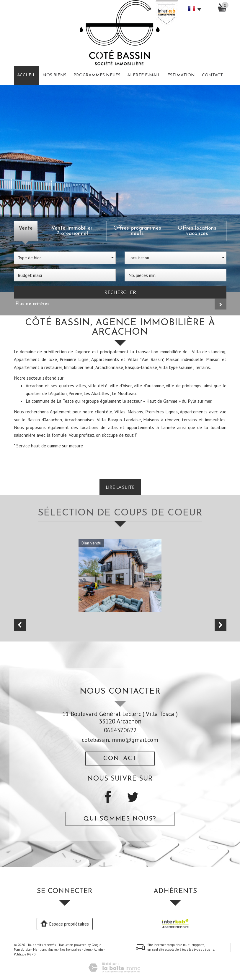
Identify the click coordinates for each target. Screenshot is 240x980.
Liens (88, 950)
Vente (26, 228)
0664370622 (120, 730)
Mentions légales (45, 950)
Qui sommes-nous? (120, 819)
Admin (98, 950)
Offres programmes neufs (137, 231)
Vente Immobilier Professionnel (72, 231)
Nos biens (54, 75)
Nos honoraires (71, 950)
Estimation (181, 75)
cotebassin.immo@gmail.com (120, 740)
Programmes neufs (97, 75)
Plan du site (22, 950)
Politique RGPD (25, 954)
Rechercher (120, 292)
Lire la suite (120, 487)
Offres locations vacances (197, 231)
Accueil (26, 75)
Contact (212, 75)
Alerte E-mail (144, 75)
